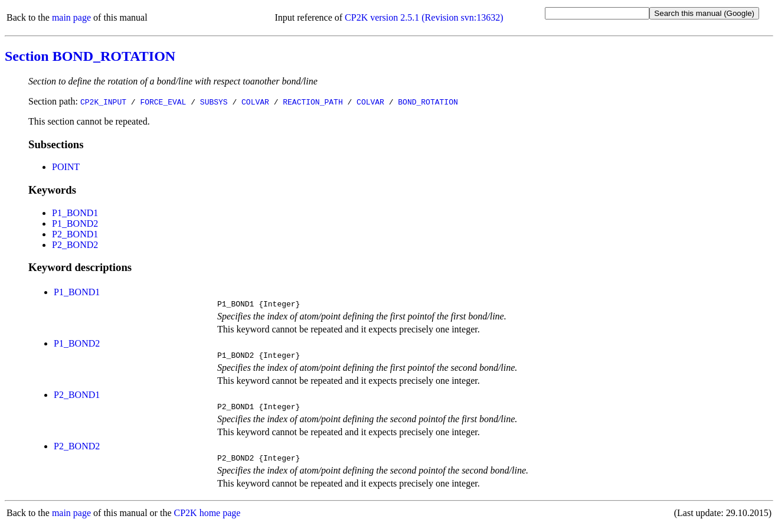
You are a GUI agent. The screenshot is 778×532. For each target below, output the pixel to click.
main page (71, 17)
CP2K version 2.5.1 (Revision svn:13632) (424, 17)
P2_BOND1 (75, 234)
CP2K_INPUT (103, 102)
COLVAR (255, 102)
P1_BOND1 (75, 213)
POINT (66, 167)
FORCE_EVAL (163, 102)
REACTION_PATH (313, 102)
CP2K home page (207, 520)
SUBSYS (214, 102)
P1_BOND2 (75, 223)
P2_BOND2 (75, 245)
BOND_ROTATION (428, 102)
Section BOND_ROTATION (90, 56)
